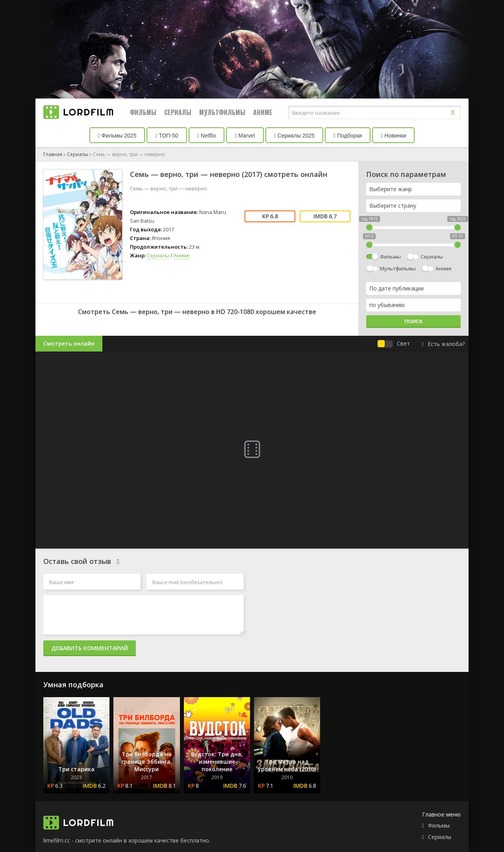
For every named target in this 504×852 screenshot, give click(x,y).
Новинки (393, 136)
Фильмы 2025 (117, 136)
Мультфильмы (222, 112)
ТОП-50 (167, 136)
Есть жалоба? (443, 344)
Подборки (348, 136)
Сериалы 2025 (295, 136)
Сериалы (178, 112)
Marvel (245, 136)
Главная (53, 154)
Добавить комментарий (90, 648)
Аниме (263, 112)
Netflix (207, 136)
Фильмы (143, 112)
